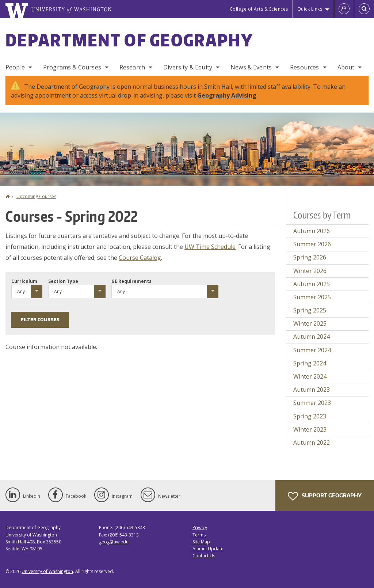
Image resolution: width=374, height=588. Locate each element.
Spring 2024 (310, 363)
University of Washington (47, 571)
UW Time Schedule (210, 247)
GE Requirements (131, 281)
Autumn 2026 (312, 231)
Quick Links (310, 9)
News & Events (251, 67)
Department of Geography (129, 40)
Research (132, 67)
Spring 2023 (310, 416)
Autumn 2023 (312, 390)
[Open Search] (364, 9)
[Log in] (344, 9)
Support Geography (325, 496)
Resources (304, 67)
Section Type (63, 281)
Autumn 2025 (312, 284)
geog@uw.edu (114, 542)
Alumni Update (208, 549)
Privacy (200, 528)
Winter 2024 (310, 376)
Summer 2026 (312, 244)
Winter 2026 (310, 271)
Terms (199, 535)
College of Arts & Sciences (259, 9)
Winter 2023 (310, 429)
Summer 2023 (312, 403)
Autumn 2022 (312, 443)
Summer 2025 (312, 297)
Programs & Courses (72, 67)
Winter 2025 (310, 323)
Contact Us (204, 556)
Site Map (201, 542)
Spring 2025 (310, 310)
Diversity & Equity (188, 67)
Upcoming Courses (36, 196)
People (15, 67)
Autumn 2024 (312, 337)
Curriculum (24, 281)
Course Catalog (140, 258)
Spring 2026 (310, 257)
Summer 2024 (312, 350)
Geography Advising (227, 95)
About (346, 67)
